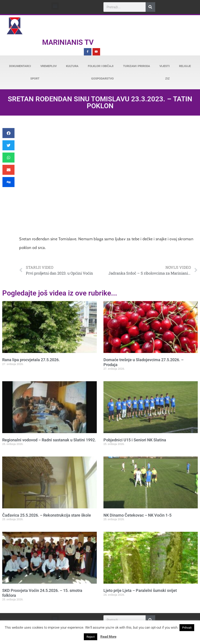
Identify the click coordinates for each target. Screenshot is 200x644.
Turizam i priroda (137, 66)
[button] (55, 6)
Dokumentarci (20, 66)
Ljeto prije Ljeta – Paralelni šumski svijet (140, 590)
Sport (35, 78)
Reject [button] (91, 637)
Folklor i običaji (101, 66)
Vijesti (165, 66)
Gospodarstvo (102, 78)
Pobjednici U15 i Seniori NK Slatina (135, 440)
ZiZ (167, 78)
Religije (185, 66)
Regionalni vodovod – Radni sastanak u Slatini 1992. (49, 440)
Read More (108, 637)
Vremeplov (48, 66)
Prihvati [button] (187, 628)
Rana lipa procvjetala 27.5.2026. (31, 360)
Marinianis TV (68, 42)
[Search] (150, 7)
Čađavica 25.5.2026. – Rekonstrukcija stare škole (47, 515)
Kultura (72, 66)
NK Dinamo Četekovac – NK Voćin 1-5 (137, 515)
